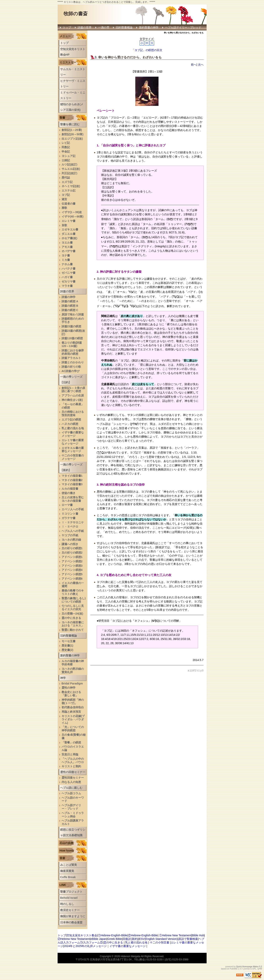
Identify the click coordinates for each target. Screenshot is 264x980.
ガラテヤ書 (69, 518)
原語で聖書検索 (188, 939)
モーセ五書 (69, 641)
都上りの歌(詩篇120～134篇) (72, 344)
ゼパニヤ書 (69, 273)
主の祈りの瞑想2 (72, 553)
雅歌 (64, 208)
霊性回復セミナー (73, 778)
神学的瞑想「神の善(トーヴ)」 (73, 701)
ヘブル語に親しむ (71, 788)
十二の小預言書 (160, 942)
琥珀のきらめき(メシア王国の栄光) (72, 107)
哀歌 (64, 225)
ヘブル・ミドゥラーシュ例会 (73, 815)
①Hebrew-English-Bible (113, 935)
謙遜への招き (70, 544)
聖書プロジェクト (71, 892)
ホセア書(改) (69, 238)
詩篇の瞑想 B (70, 306)
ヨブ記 (66, 195)
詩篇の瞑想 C (70, 310)
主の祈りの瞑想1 (72, 548)
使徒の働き (69, 493)
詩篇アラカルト (71, 358)
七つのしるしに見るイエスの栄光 (73, 607)
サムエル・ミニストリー (73, 72)
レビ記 (66, 143)
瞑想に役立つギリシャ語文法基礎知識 (73, 832)
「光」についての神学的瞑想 (73, 729)
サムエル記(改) (71, 169)
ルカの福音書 (70, 489)
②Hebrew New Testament (74, 939)
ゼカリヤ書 (69, 281)
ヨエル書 (67, 243)
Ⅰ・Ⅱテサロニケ (73, 522)
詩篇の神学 (69, 297)
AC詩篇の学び (71, 371)
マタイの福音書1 (72, 476)
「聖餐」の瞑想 (71, 742)
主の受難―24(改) (72, 614)
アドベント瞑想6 (72, 579)
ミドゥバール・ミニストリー (73, 95)
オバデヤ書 (69, 251)
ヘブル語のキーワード (73, 799)
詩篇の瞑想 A (70, 301)
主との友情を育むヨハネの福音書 (73, 499)
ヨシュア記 (69, 156)
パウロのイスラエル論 (73, 748)
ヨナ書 (66, 255)
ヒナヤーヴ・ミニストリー (73, 84)
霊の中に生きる (71, 618)
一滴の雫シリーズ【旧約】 (71, 380)
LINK (63, 885)
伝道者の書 (69, 204)
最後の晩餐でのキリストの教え (73, 592)
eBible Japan (99, 939)
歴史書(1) (67, 646)
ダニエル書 (69, 234)
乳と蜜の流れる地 (73, 428)
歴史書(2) (67, 650)
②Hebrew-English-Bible (143, 935)
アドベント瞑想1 (72, 557)
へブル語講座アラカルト (73, 822)
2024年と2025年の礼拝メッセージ (85, 946)
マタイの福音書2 (72, 480)
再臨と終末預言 (71, 712)
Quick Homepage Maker (247, 967)
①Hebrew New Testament (175, 935)
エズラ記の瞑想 (71, 419)
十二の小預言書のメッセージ (73, 457)
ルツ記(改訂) (69, 164)
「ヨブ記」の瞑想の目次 (147, 50)
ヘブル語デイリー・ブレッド (183, 27)
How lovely (67, 850)
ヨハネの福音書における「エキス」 (73, 624)
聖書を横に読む (70, 124)
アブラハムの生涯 (73, 395)
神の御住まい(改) (72, 400)
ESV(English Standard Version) (158, 939)
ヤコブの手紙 (70, 535)
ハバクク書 (69, 269)
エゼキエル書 (70, 229)
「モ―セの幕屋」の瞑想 (73, 406)
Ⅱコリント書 (70, 514)
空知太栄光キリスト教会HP (73, 52)
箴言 (64, 199)
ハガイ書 (67, 277)
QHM (260, 969)
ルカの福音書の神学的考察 (73, 663)
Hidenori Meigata (131, 956)
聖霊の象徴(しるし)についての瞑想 (74, 600)
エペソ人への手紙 (73, 509)
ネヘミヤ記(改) (71, 186)
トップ (67, 27)
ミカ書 (66, 260)
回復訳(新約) (130, 939)
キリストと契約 (71, 766)
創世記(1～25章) (72, 130)
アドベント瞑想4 (72, 570)
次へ (201, 65)
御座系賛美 (67, 871)
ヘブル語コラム (71, 793)
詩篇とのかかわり (73, 362)
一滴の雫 (104, 27)
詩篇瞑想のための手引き (73, 320)
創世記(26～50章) (73, 134)
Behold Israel (69, 898)
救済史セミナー (70, 910)
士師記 (66, 160)
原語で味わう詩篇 (73, 314)
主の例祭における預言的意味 (73, 413)
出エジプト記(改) (72, 139)
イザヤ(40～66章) (73, 216)
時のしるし (67, 904)
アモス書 (67, 247)
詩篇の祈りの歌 (71, 367)
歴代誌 (66, 178)
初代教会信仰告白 (73, 707)
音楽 (62, 858)
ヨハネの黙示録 (71, 540)
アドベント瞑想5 (72, 574)
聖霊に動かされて (73, 630)
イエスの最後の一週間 (73, 585)
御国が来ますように (73, 916)
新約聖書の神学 (149, 27)
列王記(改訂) (69, 173)
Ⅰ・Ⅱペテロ (70, 527)
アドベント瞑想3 (72, 566)
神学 (63, 678)
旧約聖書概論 (124, 27)
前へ (194, 65)
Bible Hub (198, 935)
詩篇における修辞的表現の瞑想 (73, 352)
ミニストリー (68, 62)
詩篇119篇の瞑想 (72, 338)
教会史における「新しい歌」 (71, 694)
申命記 (66, 152)
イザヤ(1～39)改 (72, 212)
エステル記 (69, 190)
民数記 (66, 147)
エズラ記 (67, 182)
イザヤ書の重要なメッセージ (73, 434)
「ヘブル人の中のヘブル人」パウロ (73, 760)
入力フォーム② (93, 942)
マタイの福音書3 (72, 484)
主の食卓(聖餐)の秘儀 (74, 736)
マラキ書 (67, 286)
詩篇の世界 (85, 27)
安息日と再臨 (70, 754)
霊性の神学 (69, 688)
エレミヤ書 (69, 221)
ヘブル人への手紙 (73, 531)
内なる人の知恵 (71, 782)
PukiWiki (234, 969)
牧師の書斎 (76, 14)
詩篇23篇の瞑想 (72, 326)
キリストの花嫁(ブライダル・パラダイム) (73, 719)
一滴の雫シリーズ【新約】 (71, 467)
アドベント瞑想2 (72, 561)
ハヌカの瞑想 (70, 424)
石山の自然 (67, 843)
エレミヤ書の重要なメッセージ (73, 442)
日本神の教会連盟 (71, 922)
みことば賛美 (69, 865)
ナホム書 (67, 264)
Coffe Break (68, 877)
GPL (254, 969)
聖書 (62, 118)
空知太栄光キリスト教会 (82, 935)
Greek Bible (115, 939)
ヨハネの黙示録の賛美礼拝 (73, 670)
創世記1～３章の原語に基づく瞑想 (73, 390)
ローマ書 (67, 505)
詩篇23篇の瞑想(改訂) (73, 332)
